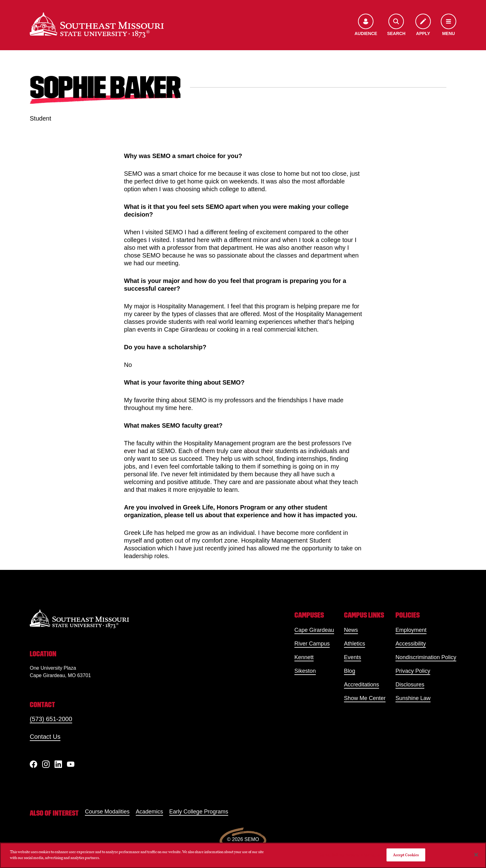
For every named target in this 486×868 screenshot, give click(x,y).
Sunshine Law (413, 698)
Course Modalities (107, 812)
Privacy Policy (413, 671)
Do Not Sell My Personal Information (351, 855)
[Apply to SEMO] (423, 25)
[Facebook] (33, 764)
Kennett (304, 657)
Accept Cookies (406, 855)
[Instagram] (46, 764)
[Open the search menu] (396, 25)
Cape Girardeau (314, 630)
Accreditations (362, 685)
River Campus (312, 644)
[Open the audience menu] (366, 25)
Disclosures (410, 685)
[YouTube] (71, 764)
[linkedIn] (58, 764)
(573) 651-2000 (51, 719)
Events (353, 657)
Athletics (355, 644)
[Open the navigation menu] (448, 25)
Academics (149, 812)
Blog (350, 671)
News (351, 630)
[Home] (97, 25)
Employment (411, 630)
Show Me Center (365, 698)
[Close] (476, 855)
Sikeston (305, 671)
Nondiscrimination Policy (426, 657)
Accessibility (411, 644)
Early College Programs (199, 812)
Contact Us (45, 737)
